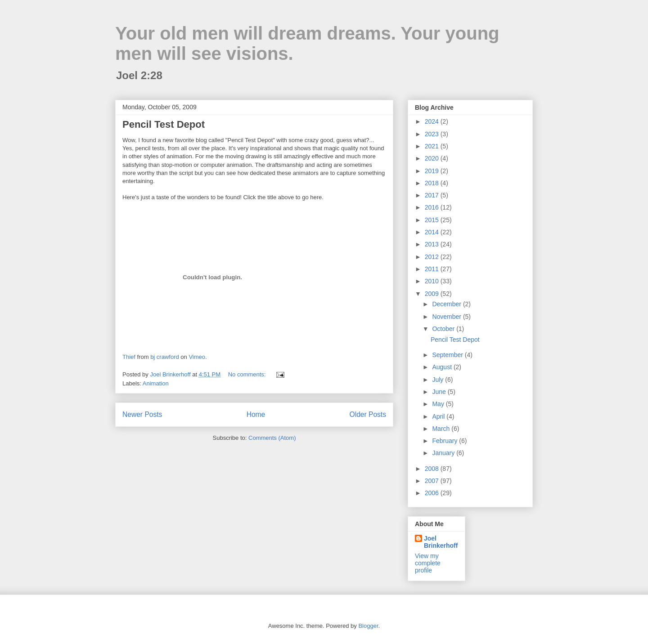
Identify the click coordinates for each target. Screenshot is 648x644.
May (439, 404)
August (443, 367)
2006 (433, 493)
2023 (433, 134)
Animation (156, 383)
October (444, 329)
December (447, 304)
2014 (433, 232)
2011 (433, 269)
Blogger (368, 626)
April (439, 416)
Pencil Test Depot (164, 124)
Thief (129, 357)
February (445, 441)
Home (256, 414)
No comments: (248, 374)
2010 (433, 281)
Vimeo (197, 357)
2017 (433, 195)
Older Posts (368, 414)
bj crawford (165, 357)
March (442, 429)
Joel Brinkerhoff (441, 542)
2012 (433, 257)
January (444, 453)
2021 (433, 146)
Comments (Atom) (272, 438)
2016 (433, 207)
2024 (433, 121)
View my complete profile (428, 563)
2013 (433, 244)
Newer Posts (142, 414)
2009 (433, 294)
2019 (433, 171)
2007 (433, 481)
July (439, 380)
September (448, 355)
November (447, 317)
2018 (433, 183)
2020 (433, 158)
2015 (433, 220)
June (440, 392)
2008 (433, 469)
